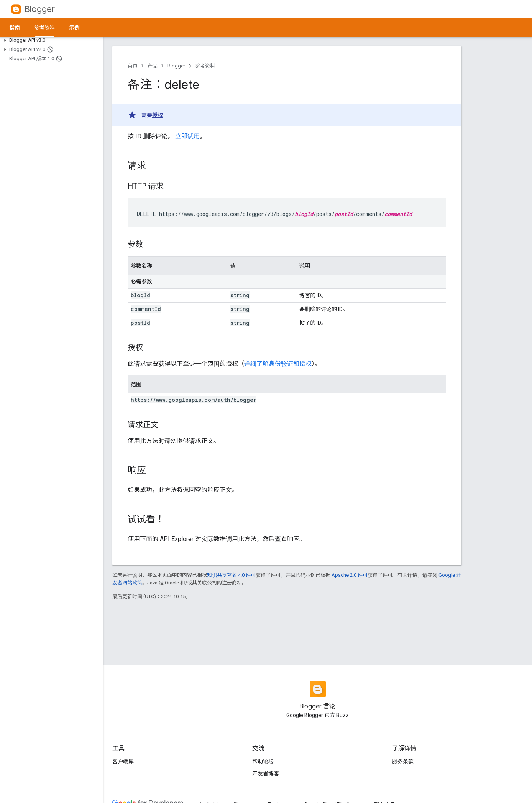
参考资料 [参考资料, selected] (44, 28)
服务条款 (403, 761)
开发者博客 (266, 773)
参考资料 (205, 66)
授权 (158, 115)
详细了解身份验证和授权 (278, 364)
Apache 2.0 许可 (350, 575)
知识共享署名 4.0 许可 (231, 575)
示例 (74, 28)
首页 (133, 66)
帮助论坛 (263, 761)
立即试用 (187, 136)
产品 (153, 66)
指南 (15, 28)
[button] (50, 40)
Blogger (40, 9)
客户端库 (123, 761)
